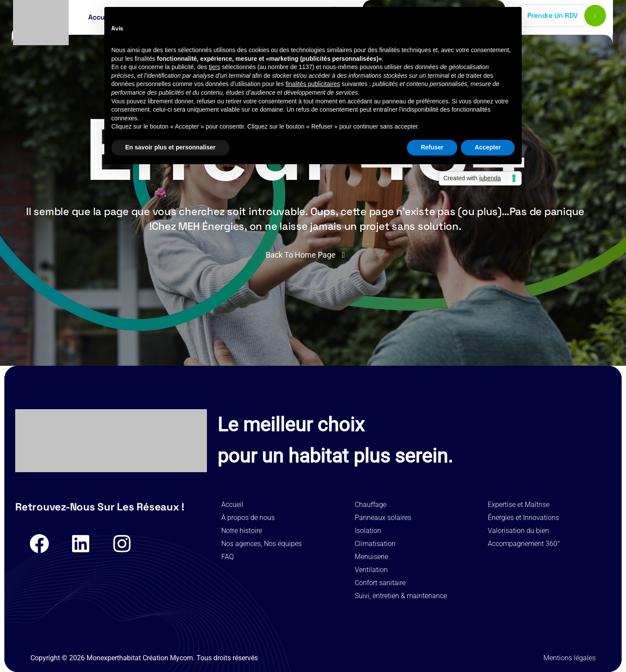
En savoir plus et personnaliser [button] (170, 147)
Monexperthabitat (114, 658)
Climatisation (375, 544)
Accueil (232, 505)
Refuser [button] (432, 147)
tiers (214, 67)
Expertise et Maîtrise (519, 505)
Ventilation (371, 570)
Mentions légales (569, 658)
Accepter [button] (488, 147)
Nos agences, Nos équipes (261, 544)
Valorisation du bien (518, 531)
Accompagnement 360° (524, 544)
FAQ (228, 557)
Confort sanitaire (380, 583)
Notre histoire (242, 531)
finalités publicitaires (313, 84)
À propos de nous (248, 518)
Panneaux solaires (383, 518)
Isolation (368, 531)
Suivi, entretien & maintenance (401, 596)
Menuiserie (371, 557)
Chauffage (371, 505)
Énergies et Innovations (523, 518)
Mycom (181, 658)
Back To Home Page (301, 255)
